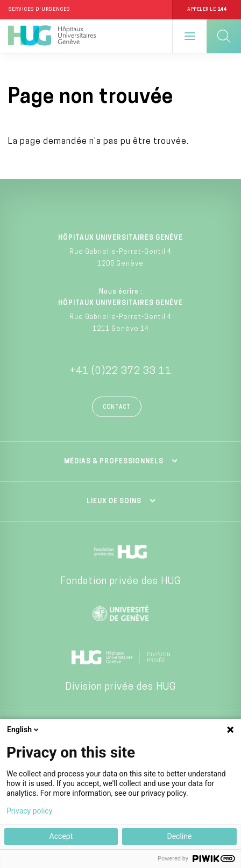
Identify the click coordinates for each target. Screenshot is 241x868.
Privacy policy (29, 811)
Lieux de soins (114, 502)
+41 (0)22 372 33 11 (120, 371)
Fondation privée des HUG (120, 582)
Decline (179, 836)
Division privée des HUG (120, 687)
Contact (117, 408)
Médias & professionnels (114, 462)
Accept (61, 836)
